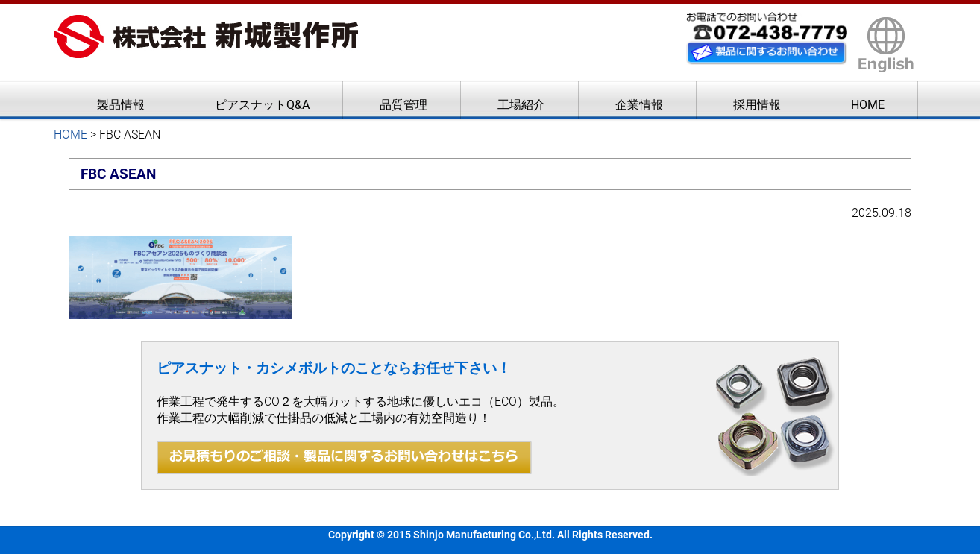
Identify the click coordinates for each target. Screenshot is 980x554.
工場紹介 (521, 105)
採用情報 (757, 105)
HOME (868, 105)
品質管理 (403, 105)
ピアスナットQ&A (262, 105)
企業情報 (639, 105)
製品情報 (121, 105)
